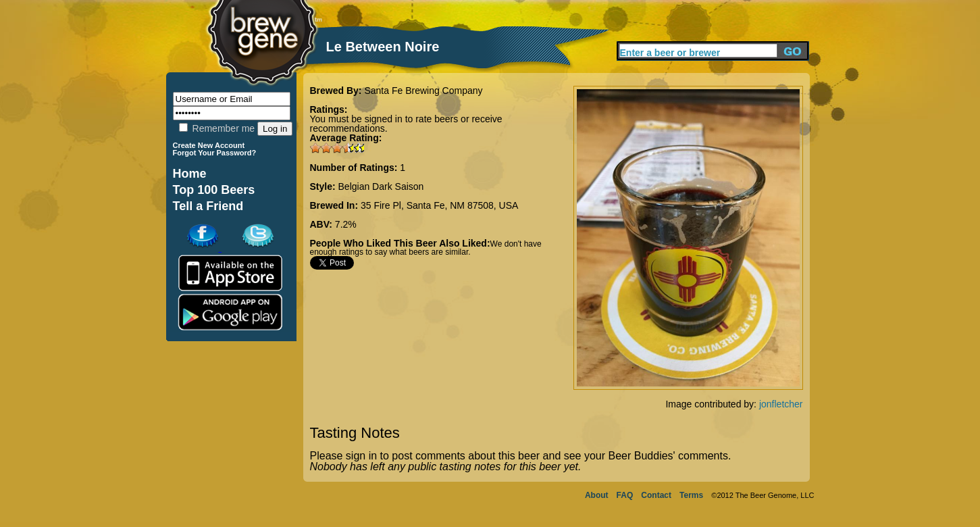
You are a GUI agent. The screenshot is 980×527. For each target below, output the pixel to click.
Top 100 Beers (214, 190)
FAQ (625, 495)
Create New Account (209, 145)
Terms (691, 495)
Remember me (217, 128)
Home (190, 174)
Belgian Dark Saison (381, 186)
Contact (656, 495)
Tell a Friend (208, 206)
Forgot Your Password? (215, 153)
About (597, 495)
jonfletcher (781, 404)
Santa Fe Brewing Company (423, 91)
